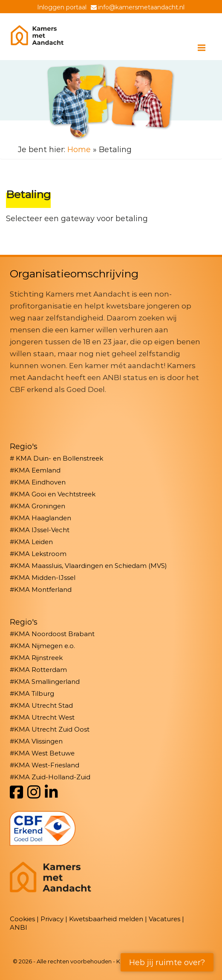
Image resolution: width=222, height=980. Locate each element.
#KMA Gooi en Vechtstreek (53, 494)
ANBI (19, 927)
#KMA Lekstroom (38, 554)
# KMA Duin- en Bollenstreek (56, 458)
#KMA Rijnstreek (36, 658)
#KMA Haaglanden (40, 518)
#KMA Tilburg (32, 693)
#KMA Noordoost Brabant (52, 634)
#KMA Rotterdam (38, 670)
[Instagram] (34, 792)
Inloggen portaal (62, 7)
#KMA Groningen (37, 506)
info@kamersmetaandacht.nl (141, 7)
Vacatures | (166, 919)
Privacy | (55, 919)
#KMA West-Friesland (45, 765)
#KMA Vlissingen (36, 741)
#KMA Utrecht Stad (41, 705)
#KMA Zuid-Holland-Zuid (50, 777)
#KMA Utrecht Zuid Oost (50, 729)
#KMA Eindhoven (38, 482)
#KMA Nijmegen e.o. (42, 646)
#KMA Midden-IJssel (43, 578)
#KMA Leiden (31, 542)
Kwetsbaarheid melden (106, 919)
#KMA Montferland (41, 589)
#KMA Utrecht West (42, 717)
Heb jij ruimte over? (167, 963)
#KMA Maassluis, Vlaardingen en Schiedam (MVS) (88, 566)
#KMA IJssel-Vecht (40, 530)
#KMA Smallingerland (45, 682)
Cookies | (25, 919)
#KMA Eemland (35, 470)
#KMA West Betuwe (42, 753)
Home (79, 150)
